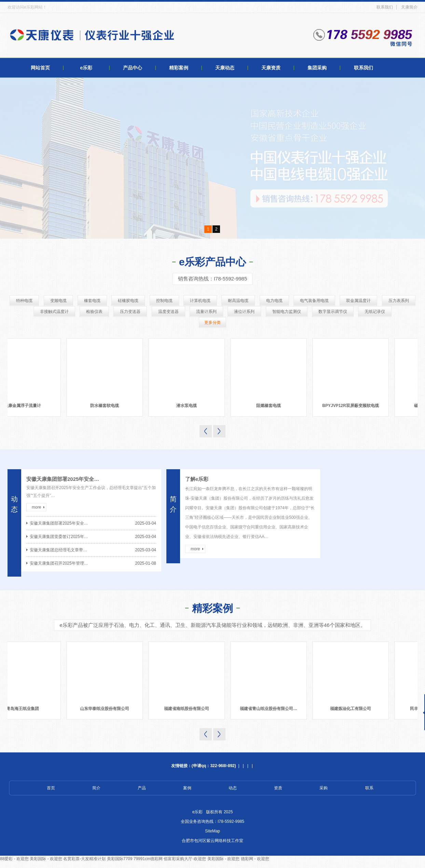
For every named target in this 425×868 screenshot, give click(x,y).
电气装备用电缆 (314, 301)
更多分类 (212, 323)
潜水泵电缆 (189, 406)
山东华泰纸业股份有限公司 (108, 709)
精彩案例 (179, 68)
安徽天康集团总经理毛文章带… (58, 550)
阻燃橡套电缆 (271, 406)
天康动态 (225, 68)
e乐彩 (86, 68)
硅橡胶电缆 (128, 301)
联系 (369, 788)
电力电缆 (274, 301)
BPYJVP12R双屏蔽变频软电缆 (353, 406)
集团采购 (317, 68)
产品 (142, 788)
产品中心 (133, 68)
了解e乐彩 (197, 479)
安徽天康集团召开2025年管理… (59, 563)
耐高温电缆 (238, 301)
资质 (278, 788)
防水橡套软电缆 (107, 406)
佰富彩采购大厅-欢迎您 (185, 859)
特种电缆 (24, 301)
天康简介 (409, 7)
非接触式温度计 (54, 312)
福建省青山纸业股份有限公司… (272, 709)
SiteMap (212, 831)
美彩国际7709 (120, 859)
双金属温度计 (358, 301)
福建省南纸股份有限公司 (190, 709)
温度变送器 (168, 312)
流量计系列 (206, 312)
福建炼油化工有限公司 (354, 709)
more (36, 507)
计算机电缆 (200, 301)
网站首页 (40, 68)
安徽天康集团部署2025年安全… (63, 479)
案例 (187, 788)
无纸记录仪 (375, 312)
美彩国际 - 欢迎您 (46, 859)
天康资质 (271, 68)
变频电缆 (58, 301)
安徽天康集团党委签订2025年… (59, 537)
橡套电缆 (92, 301)
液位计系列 (244, 312)
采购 (324, 788)
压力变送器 (130, 312)
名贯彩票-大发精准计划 (84, 859)
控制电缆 (164, 301)
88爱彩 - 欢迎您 (14, 859)
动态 (233, 788)
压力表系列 (399, 301)
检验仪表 (94, 312)
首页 (51, 788)
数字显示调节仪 (333, 312)
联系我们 (385, 7)
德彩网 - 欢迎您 (255, 859)
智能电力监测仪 (287, 312)
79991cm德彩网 (148, 859)
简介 (96, 788)
